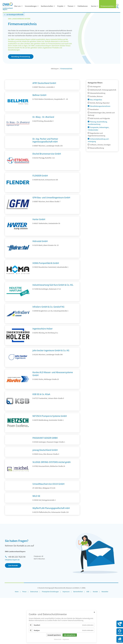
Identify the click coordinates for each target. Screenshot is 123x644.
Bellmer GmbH (39, 102)
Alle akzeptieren (70, 635)
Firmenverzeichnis (107, 6)
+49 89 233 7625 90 (17, 603)
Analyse (37, 630)
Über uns (17, 6)
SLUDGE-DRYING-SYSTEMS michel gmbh (52, 487)
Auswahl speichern (54, 635)
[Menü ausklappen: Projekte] (65, 6)
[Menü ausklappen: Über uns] (22, 6)
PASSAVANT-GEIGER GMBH (45, 449)
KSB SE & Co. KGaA (41, 405)
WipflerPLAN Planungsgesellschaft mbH (51, 547)
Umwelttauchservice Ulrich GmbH (48, 509)
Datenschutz (58, 639)
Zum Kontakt (13, 612)
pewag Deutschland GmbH (45, 468)
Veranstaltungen (31, 6)
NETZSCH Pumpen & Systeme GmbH (50, 427)
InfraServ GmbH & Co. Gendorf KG (48, 318)
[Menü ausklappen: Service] (98, 6)
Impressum (66, 639)
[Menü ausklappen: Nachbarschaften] (54, 6)
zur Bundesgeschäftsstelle (15, 14)
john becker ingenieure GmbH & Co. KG (51, 361)
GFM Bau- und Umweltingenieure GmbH (51, 208)
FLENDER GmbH (40, 187)
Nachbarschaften (47, 6)
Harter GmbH (39, 230)
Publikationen (83, 6)
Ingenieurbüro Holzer (43, 340)
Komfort (37, 625)
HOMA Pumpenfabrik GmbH (46, 274)
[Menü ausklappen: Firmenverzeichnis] (115, 6)
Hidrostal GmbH (40, 252)
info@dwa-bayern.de (12, 606)
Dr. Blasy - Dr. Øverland (43, 124)
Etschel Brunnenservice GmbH (47, 165)
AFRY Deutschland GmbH (44, 83)
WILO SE (36, 528)
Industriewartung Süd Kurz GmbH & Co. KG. (53, 296)
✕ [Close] (94, 612)
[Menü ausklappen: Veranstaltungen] (38, 6)
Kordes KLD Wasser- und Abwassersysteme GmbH (53, 385)
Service (94, 6)
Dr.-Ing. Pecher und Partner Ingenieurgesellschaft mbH (45, 147)
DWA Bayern (55, 69)
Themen (70, 6)
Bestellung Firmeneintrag (21, 57)
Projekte (60, 6)
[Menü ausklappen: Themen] (75, 6)
